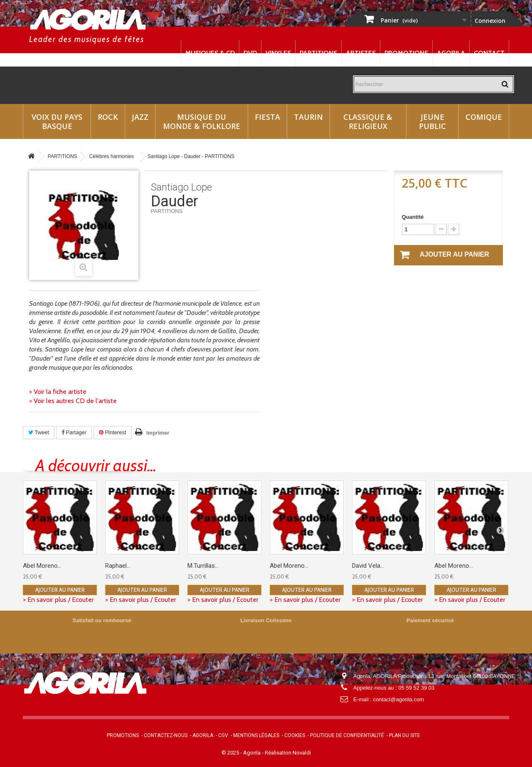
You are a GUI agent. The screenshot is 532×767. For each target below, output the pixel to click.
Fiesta (267, 117)
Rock (108, 117)
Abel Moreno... (42, 566)
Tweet (39, 432)
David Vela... (368, 566)
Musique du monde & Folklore (202, 121)
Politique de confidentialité (347, 735)
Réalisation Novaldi (288, 753)
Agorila (451, 53)
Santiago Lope (181, 187)
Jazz (140, 117)
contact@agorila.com (399, 699)
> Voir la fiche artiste (58, 392)
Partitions (318, 53)
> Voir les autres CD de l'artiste (73, 401)
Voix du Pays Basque (57, 121)
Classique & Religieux (368, 121)
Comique (484, 117)
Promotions (406, 53)
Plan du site (405, 735)
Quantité (413, 217)
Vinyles (278, 53)
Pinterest (113, 432)
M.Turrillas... (203, 566)
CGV (223, 735)
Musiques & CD (210, 53)
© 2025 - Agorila (242, 753)
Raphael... (118, 566)
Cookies (295, 735)
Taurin (308, 117)
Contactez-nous (166, 735)
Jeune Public (432, 121)
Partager (74, 432)
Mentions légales (256, 735)
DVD (250, 53)
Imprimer (158, 433)
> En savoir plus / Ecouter (58, 600)
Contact (489, 53)
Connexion (490, 21)
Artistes (361, 53)
